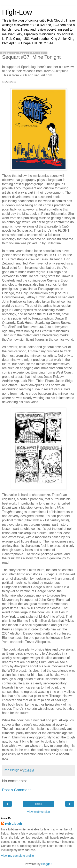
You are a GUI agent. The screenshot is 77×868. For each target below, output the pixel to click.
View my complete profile (17, 856)
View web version (39, 812)
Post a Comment (16, 790)
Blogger (46, 864)
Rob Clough (14, 824)
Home (38, 804)
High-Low (17, 12)
